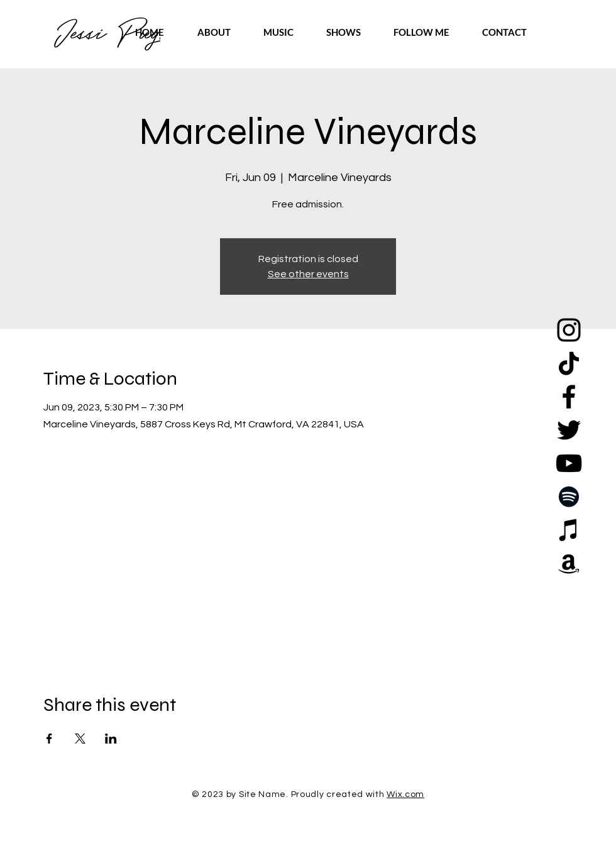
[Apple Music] (569, 530)
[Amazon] (569, 563)
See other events (308, 274)
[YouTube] (569, 463)
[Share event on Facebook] (49, 739)
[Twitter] (569, 430)
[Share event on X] (80, 739)
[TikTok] (569, 363)
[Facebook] (569, 397)
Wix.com (405, 794)
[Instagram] (569, 330)
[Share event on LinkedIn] (111, 739)
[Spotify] (569, 497)
